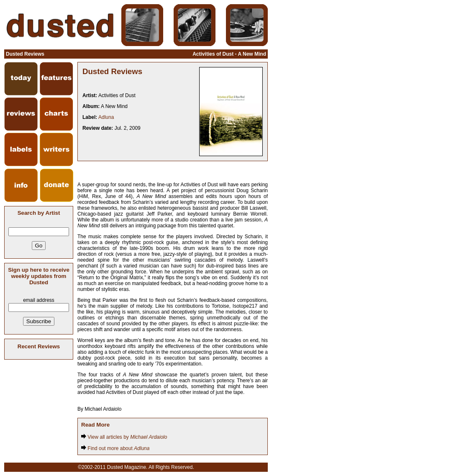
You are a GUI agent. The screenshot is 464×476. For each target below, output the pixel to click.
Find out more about (115, 448)
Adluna (106, 117)
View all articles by (124, 437)
